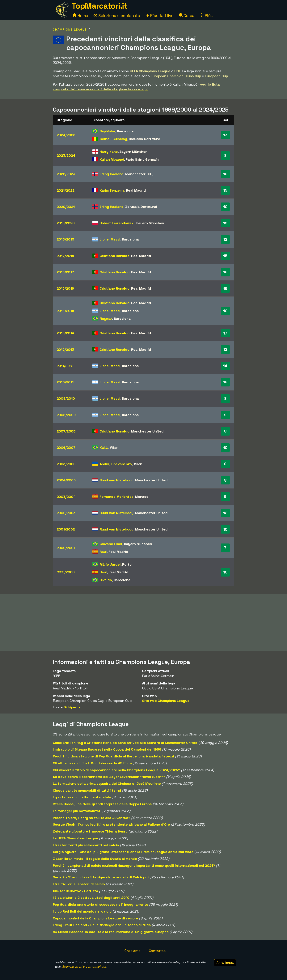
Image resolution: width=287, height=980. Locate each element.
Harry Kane (109, 152)
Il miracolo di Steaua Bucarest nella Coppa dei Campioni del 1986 (107, 749)
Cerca (187, 16)
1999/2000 (66, 572)
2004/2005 (66, 480)
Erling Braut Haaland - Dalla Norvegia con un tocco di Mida (102, 925)
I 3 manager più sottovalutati (77, 811)
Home (80, 16)
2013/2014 (65, 333)
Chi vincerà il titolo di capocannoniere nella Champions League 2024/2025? (117, 770)
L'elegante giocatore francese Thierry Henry (90, 831)
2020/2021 (66, 207)
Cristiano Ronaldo (115, 256)
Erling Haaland (112, 174)
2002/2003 (66, 513)
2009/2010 (66, 398)
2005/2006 (66, 464)
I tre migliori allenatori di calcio (79, 884)
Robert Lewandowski (117, 223)
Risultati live (160, 16)
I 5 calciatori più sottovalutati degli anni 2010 (91, 898)
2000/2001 (66, 548)
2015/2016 (65, 288)
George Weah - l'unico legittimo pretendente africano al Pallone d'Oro (111, 824)
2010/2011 (65, 382)
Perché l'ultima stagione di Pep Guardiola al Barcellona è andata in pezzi (114, 756)
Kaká (104, 447)
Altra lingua (225, 963)
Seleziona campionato (117, 16)
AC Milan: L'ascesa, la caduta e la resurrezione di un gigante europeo (111, 932)
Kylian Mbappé (112, 159)
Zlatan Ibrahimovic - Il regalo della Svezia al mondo (95, 859)
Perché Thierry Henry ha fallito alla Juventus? (92, 818)
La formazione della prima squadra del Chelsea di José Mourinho (107, 784)
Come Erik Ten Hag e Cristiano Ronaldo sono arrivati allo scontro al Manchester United (125, 743)
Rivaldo (106, 580)
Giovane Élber (111, 544)
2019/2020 (66, 223)
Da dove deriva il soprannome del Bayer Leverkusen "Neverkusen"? (109, 777)
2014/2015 (65, 311)
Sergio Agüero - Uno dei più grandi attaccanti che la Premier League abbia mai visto (123, 852)
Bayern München (134, 152)
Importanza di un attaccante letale (82, 797)
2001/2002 (66, 529)
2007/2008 (66, 431)
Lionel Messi (110, 239)
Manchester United (147, 431)
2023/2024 (66, 155)
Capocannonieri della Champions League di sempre (95, 918)
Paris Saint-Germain (142, 159)
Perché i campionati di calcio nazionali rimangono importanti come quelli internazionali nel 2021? (134, 865)
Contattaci (158, 951)
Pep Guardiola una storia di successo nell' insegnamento (101, 904)
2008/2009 (66, 415)
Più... (207, 16)
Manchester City (139, 174)
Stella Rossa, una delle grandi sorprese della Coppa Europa (102, 804)
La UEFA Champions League (76, 838)
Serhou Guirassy (113, 139)
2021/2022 (66, 190)
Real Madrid (136, 190)
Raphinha (107, 131)
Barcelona (125, 131)
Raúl (103, 552)
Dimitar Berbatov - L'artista (76, 891)
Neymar (106, 319)
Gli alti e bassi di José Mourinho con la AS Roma (93, 763)
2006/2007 (66, 447)
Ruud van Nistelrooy (117, 480)
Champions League (70, 30)
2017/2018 (65, 256)
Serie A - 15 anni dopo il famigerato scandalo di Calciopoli (101, 877)
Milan (114, 447)
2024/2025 (66, 135)
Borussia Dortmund (145, 139)
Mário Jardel (110, 564)
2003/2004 (66, 497)
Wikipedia (72, 707)
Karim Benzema (112, 190)
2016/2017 (65, 272)
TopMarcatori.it (99, 6)
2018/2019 (65, 239)
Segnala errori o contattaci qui (84, 967)
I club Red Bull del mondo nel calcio (82, 911)
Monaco (142, 497)
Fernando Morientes (117, 497)
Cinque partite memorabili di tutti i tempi (87, 790)
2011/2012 (65, 366)
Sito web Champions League (166, 701)
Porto (127, 564)
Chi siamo (132, 951)
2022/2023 (66, 174)
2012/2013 (65, 349)
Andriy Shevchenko (116, 464)
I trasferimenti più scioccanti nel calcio (86, 845)
